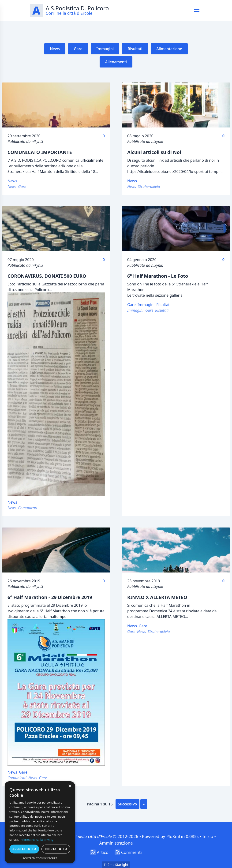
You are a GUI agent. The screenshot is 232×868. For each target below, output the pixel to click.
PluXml (173, 836)
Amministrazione (116, 843)
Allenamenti (116, 62)
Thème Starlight (116, 865)
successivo (127, 804)
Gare (78, 49)
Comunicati (28, 508)
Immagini (105, 49)
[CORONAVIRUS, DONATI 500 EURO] (56, 229)
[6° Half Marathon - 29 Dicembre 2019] (56, 550)
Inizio (208, 836)
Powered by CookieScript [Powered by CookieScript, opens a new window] (40, 858)
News (55, 49)
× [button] (70, 786)
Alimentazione (169, 49)
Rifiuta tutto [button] (56, 849)
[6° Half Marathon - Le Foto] (176, 229)
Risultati (135, 49)
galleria (176, 295)
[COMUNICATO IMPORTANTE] (56, 105)
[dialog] (40, 822)
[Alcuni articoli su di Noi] (176, 105)
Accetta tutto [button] (24, 849)
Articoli (104, 852)
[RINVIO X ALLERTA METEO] (176, 550)
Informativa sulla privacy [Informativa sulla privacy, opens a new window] (37, 840)
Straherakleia (149, 187)
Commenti (131, 852)
